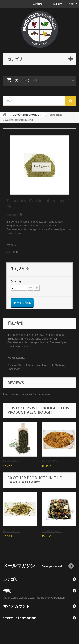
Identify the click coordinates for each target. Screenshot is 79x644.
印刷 (15, 252)
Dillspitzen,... (11, 461)
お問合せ (38, 4)
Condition (13, 215)
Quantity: (17, 281)
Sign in (73, 4)
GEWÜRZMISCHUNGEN (27, 115)
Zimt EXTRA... (50, 461)
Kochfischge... (52, 531)
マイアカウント (16, 606)
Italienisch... (11, 531)
